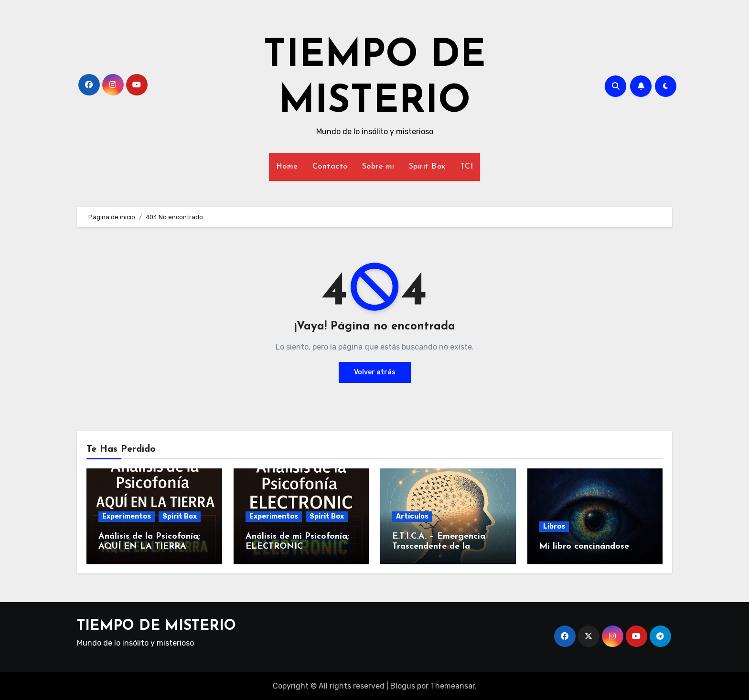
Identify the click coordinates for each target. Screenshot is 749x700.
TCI (467, 167)
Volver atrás (375, 372)
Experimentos (127, 516)
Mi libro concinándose (584, 546)
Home (287, 167)
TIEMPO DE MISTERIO (156, 626)
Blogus (403, 686)
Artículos (412, 516)
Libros (554, 526)
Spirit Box (427, 167)
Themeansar (453, 686)
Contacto (330, 167)
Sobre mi (378, 167)
